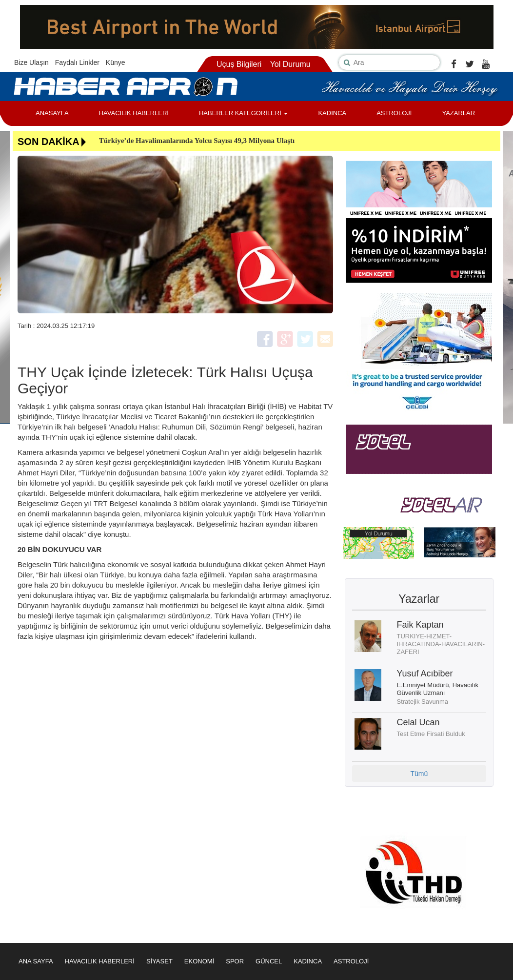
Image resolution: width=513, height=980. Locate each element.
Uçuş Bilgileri (239, 64)
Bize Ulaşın (31, 62)
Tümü (419, 774)
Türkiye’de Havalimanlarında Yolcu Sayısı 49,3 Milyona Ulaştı (197, 141)
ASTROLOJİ (394, 113)
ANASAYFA (52, 113)
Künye (116, 62)
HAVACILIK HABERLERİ (134, 113)
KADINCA (332, 113)
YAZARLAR (458, 113)
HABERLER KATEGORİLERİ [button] (243, 113)
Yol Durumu (290, 64)
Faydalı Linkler (77, 62)
